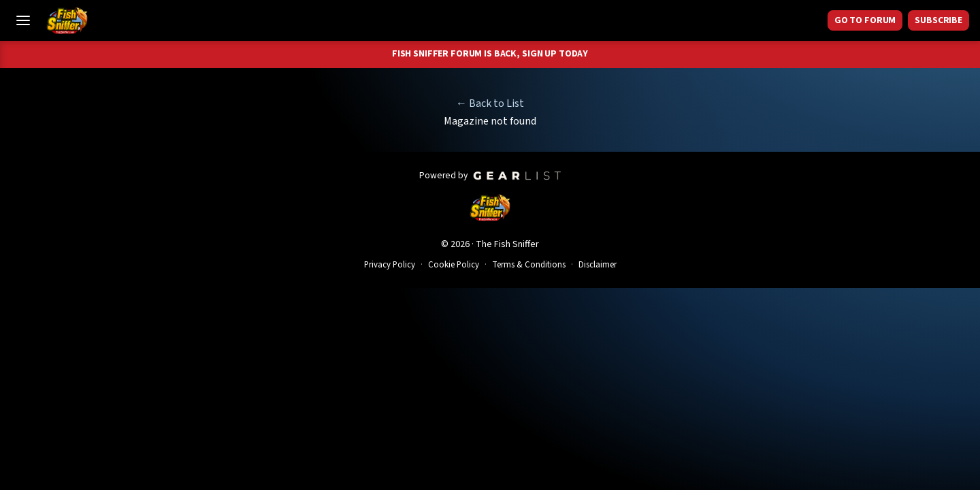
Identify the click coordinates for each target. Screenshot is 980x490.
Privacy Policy (390, 265)
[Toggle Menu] (23, 20)
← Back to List (490, 103)
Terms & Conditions (529, 265)
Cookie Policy (454, 265)
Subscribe (938, 20)
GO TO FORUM (865, 20)
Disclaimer (598, 265)
